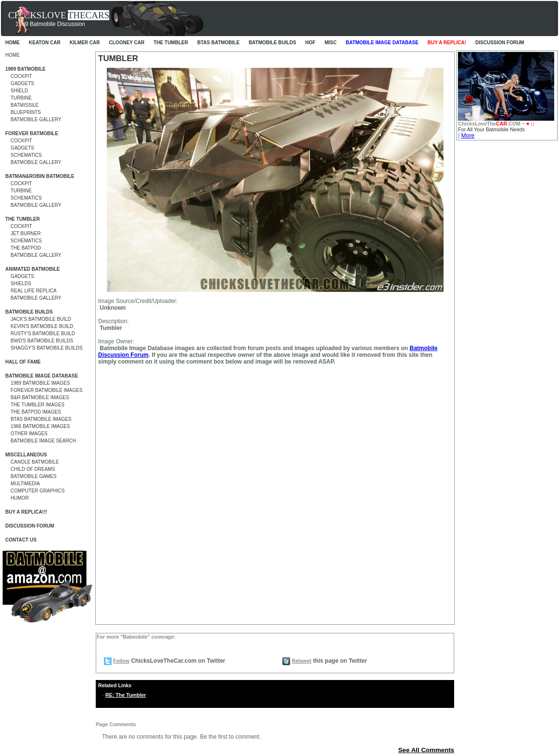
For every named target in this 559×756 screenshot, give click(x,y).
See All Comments (426, 750)
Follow (121, 661)
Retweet (301, 661)
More (468, 136)
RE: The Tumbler (126, 695)
